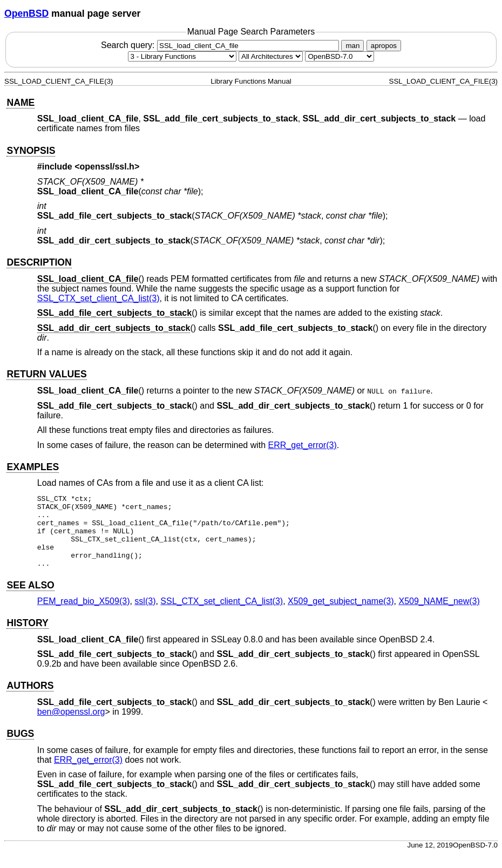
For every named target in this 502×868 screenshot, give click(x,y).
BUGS (20, 748)
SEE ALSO (30, 600)
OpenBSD (26, 13)
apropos (384, 46)
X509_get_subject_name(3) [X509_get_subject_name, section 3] (341, 616)
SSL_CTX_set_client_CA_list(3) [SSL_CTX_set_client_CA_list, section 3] (99, 298)
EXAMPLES (33, 467)
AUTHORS (30, 700)
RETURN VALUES (46, 374)
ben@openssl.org (71, 726)
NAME (21, 103)
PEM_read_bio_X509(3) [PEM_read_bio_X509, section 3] (84, 616)
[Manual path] (340, 56)
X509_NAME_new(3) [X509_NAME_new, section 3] (439, 616)
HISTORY (27, 638)
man (352, 46)
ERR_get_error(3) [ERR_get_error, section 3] (303, 445)
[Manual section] (182, 56)
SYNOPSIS (31, 151)
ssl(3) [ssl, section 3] (145, 616)
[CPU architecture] (271, 56)
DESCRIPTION (39, 262)
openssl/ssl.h (107, 167)
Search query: (221, 45)
